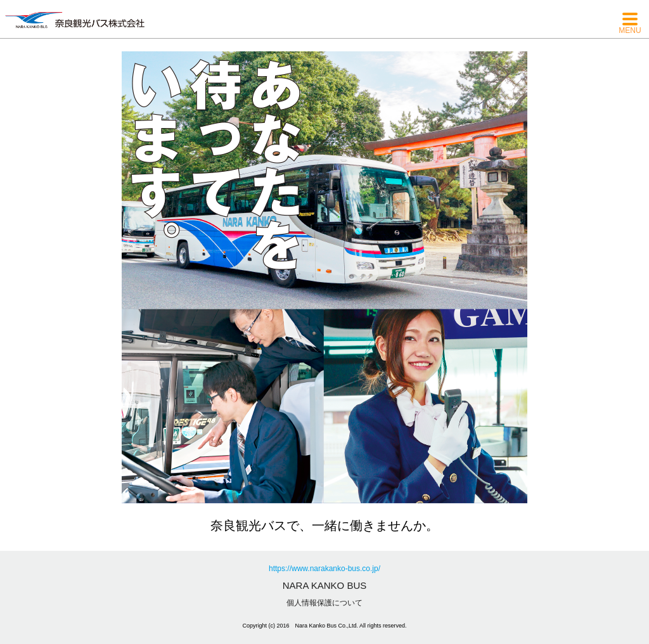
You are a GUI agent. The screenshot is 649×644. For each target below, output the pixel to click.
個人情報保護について (324, 603)
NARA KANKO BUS (325, 585)
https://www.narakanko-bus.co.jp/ (324, 569)
